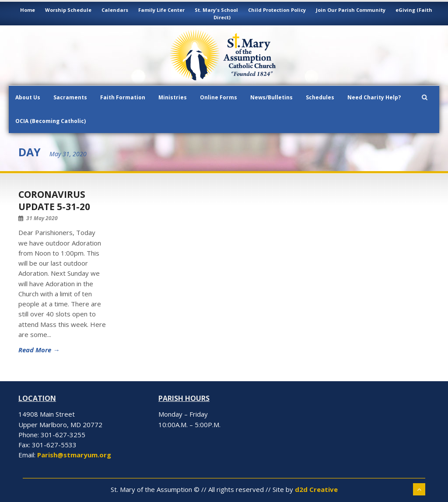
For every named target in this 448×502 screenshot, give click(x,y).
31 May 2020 (42, 218)
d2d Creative (316, 489)
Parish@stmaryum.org (74, 455)
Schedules (320, 97)
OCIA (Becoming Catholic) (51, 121)
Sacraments (70, 97)
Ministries (173, 97)
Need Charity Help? (374, 97)
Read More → (39, 350)
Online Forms (219, 97)
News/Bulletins (271, 97)
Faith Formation (123, 97)
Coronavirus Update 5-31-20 (54, 200)
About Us (28, 97)
